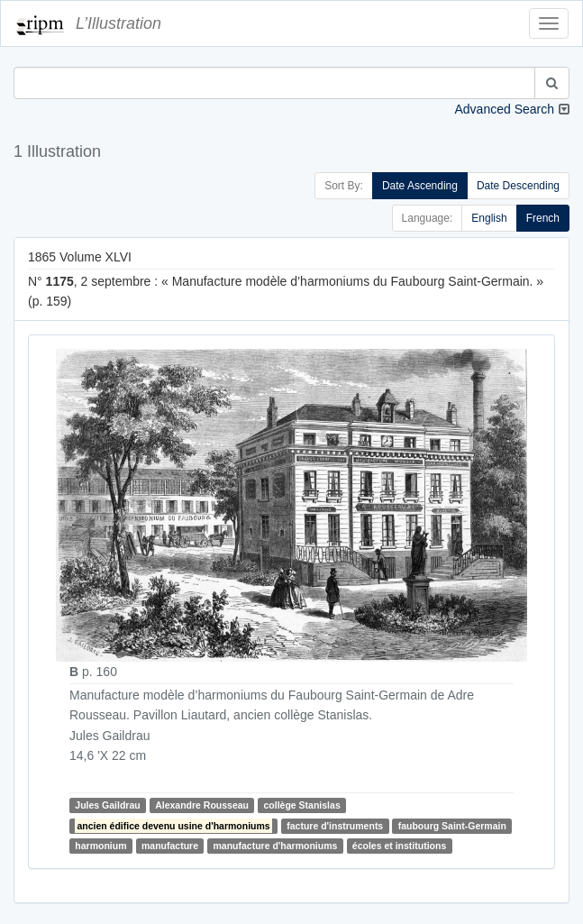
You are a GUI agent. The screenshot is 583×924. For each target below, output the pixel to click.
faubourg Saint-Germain (452, 826)
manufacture (170, 846)
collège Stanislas (302, 805)
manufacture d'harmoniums (275, 846)
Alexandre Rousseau (202, 805)
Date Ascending (420, 186)
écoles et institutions (399, 846)
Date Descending (518, 186)
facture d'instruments (335, 826)
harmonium (100, 846)
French (543, 218)
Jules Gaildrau (107, 805)
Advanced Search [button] (504, 109)
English (489, 218)
